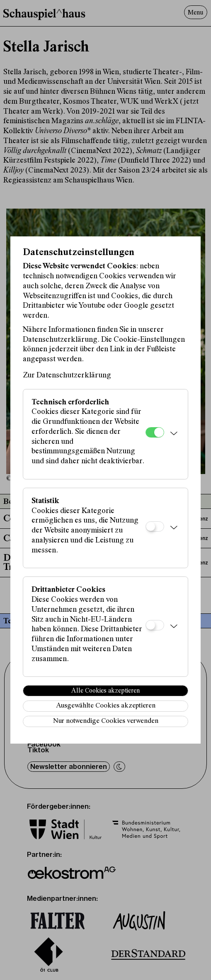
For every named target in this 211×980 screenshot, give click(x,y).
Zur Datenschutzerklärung (67, 376)
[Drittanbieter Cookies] (155, 625)
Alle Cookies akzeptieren (105, 691)
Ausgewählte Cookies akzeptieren (106, 706)
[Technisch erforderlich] (155, 432)
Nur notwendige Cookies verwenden (106, 721)
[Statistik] (155, 526)
